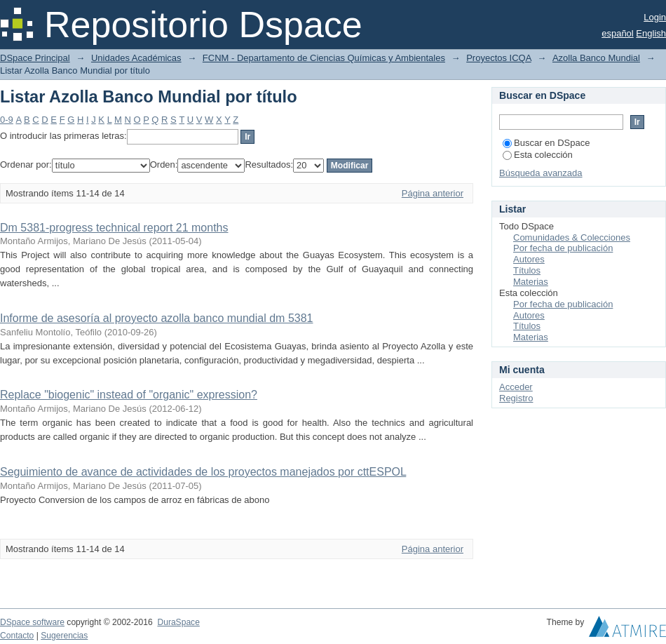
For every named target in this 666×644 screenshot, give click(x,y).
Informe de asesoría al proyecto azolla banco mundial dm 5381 (156, 318)
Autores (529, 259)
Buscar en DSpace (546, 143)
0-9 (7, 120)
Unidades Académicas (136, 58)
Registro (516, 398)
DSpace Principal (35, 58)
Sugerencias (64, 636)
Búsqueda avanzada (541, 173)
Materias (531, 282)
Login (655, 17)
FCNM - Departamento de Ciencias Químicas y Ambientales (324, 58)
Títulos (527, 270)
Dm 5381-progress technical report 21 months (114, 228)
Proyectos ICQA (498, 58)
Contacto (17, 636)
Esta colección (538, 155)
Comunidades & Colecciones (572, 237)
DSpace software (32, 622)
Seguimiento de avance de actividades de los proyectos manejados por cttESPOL (203, 472)
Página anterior (433, 193)
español (618, 33)
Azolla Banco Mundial (596, 58)
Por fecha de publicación (563, 248)
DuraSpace (178, 622)
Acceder (516, 387)
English (651, 33)
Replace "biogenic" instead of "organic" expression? (129, 395)
